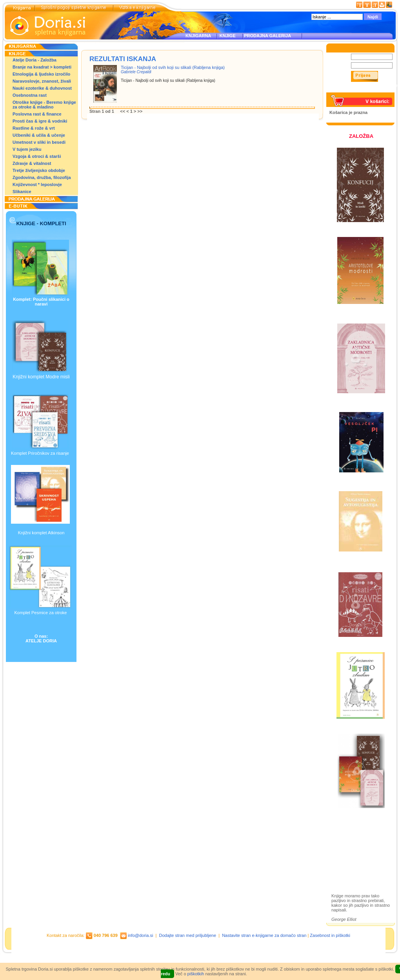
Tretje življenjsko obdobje (39, 170)
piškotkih (196, 974)
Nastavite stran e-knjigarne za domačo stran (264, 935)
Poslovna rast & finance (37, 114)
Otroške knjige (354, 844)
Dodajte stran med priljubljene (188, 935)
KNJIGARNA (198, 36)
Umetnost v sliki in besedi (39, 142)
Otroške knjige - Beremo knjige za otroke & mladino (44, 105)
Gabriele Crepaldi (136, 72)
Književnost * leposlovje (37, 184)
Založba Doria (354, 833)
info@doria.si (140, 935)
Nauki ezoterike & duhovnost (42, 88)
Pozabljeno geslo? (348, 90)
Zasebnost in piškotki (330, 935)
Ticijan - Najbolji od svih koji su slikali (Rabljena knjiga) (173, 67)
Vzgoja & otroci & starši (37, 156)
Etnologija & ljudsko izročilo (41, 74)
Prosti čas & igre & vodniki (40, 121)
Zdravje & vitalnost (32, 163)
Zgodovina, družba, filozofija (42, 177)
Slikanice (22, 192)
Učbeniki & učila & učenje (39, 135)
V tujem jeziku (27, 149)
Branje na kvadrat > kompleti (42, 67)
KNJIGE (226, 36)
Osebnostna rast (30, 95)
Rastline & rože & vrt (34, 128)
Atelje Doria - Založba (35, 60)
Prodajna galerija (357, 858)
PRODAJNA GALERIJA (267, 36)
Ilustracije (349, 867)
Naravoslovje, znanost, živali (42, 81)
